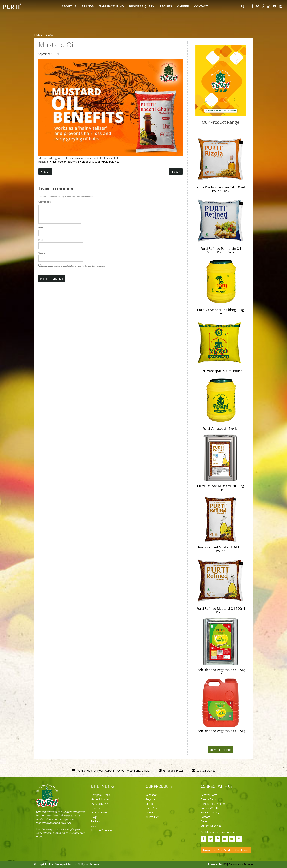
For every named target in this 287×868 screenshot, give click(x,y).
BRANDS (88, 6)
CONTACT (201, 6)
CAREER (183, 6)
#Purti (105, 162)
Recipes (95, 821)
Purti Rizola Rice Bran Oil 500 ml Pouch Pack (221, 189)
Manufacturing (99, 804)
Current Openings (211, 826)
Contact (205, 817)
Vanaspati (151, 795)
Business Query (142, 6)
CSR (93, 826)
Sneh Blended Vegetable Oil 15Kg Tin (221, 672)
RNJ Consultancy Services (238, 864)
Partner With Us (210, 808)
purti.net (114, 162)
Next (176, 171)
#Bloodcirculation (90, 162)
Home (38, 35)
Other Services (99, 812)
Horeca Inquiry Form (213, 804)
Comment (44, 202)
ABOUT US (69, 6)
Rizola (149, 812)
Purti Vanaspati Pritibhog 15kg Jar (221, 312)
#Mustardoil (57, 162)
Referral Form (209, 795)
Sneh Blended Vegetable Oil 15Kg (221, 731)
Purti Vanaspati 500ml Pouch (220, 371)
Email (41, 240)
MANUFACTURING (111, 6)
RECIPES (166, 6)
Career (205, 821)
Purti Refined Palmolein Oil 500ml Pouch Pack (221, 250)
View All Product (221, 750)
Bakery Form (208, 799)
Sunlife (150, 804)
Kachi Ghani (153, 808)
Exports (95, 808)
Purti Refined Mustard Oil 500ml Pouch (221, 610)
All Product (152, 817)
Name (41, 227)
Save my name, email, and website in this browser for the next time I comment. (73, 266)
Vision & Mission (101, 799)
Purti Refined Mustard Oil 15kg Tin (220, 488)
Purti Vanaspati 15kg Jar (220, 428)
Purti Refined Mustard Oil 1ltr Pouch (220, 549)
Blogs (94, 817)
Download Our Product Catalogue (226, 850)
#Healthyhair (72, 162)
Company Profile (101, 795)
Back (45, 171)
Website (42, 253)
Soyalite (150, 799)
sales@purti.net (206, 771)
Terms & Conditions (103, 830)
